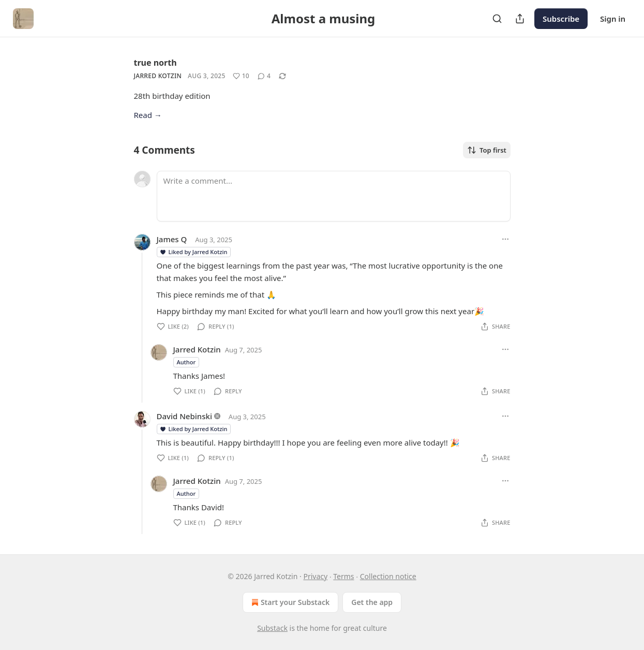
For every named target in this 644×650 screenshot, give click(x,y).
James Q (172, 239)
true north (155, 63)
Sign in (613, 19)
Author (186, 362)
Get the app (372, 602)
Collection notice (388, 576)
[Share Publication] (520, 19)
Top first (487, 150)
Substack (272, 628)
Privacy (315, 576)
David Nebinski (184, 416)
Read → (148, 115)
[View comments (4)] (264, 76)
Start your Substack (289, 602)
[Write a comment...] (334, 196)
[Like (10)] (241, 76)
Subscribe (561, 19)
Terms (343, 576)
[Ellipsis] (505, 239)
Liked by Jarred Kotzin (193, 252)
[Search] (497, 19)
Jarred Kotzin (158, 76)
